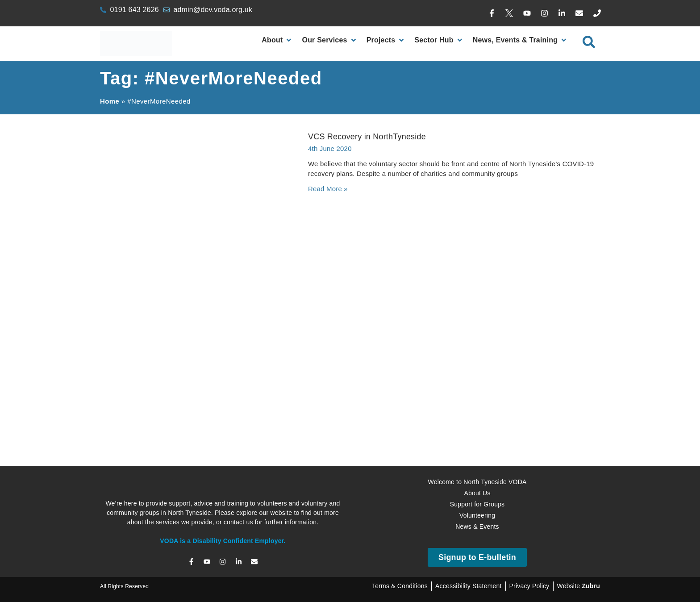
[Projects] (386, 40)
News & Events (477, 527)
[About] (277, 40)
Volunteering (477, 515)
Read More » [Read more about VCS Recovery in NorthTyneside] (328, 189)
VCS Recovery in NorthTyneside (367, 137)
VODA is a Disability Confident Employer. (223, 541)
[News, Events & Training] (520, 40)
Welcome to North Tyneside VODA (477, 482)
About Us (477, 493)
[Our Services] (329, 40)
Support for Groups (477, 504)
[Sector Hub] (439, 40)
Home (110, 101)
